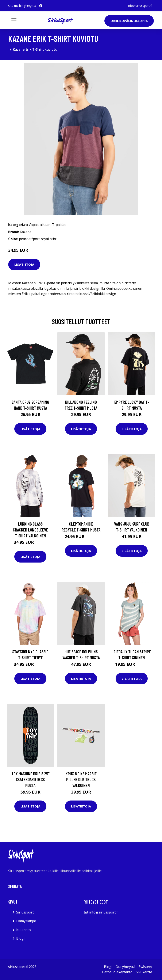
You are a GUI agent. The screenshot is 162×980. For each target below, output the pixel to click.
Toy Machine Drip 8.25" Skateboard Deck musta (30, 779)
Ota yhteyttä (125, 967)
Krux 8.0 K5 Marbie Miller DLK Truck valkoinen (81, 779)
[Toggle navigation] (14, 20)
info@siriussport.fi (140, 6)
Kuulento (24, 930)
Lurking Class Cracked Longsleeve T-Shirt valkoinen (30, 530)
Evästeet (145, 967)
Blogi (20, 938)
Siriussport (25, 912)
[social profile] (41, 6)
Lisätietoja (24, 264)
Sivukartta (144, 972)
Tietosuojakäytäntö (117, 972)
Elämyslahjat (26, 921)
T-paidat (59, 225)
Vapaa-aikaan (40, 225)
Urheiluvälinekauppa (129, 21)
